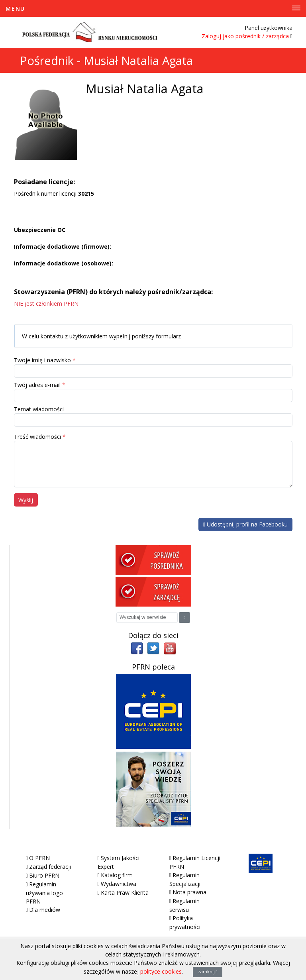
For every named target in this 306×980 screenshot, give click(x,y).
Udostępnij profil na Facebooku (245, 524)
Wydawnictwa (119, 884)
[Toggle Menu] (153, 8)
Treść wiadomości (37, 437)
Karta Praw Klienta (125, 893)
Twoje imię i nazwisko (42, 360)
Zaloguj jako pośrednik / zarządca (245, 36)
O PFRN (39, 858)
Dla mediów (45, 910)
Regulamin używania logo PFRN (44, 893)
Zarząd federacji (50, 867)
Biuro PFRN (44, 875)
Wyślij (26, 500)
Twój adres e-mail (37, 385)
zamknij (208, 972)
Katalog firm (117, 875)
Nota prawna (189, 892)
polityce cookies (161, 971)
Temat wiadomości (39, 409)
